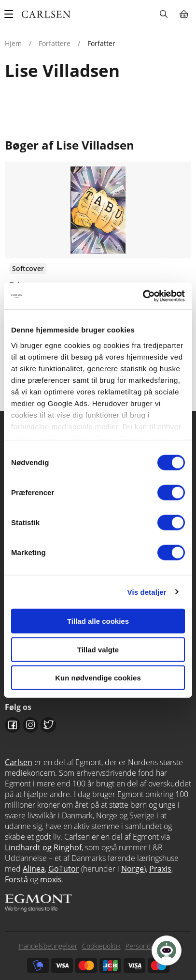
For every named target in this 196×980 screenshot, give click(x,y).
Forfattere (55, 43)
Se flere (98, 261)
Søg (163, 14)
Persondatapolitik (152, 946)
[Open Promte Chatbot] (167, 950)
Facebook (13, 725)
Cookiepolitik (101, 946)
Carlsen (19, 762)
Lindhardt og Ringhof (43, 847)
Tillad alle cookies (98, 621)
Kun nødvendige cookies (98, 678)
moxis (51, 879)
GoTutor (64, 869)
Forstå (16, 879)
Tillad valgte (98, 649)
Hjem (13, 43)
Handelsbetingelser (48, 946)
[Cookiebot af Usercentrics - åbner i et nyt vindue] (143, 296)
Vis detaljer (147, 592)
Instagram (30, 725)
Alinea (34, 869)
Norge (133, 869)
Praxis (160, 869)
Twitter (48, 725)
